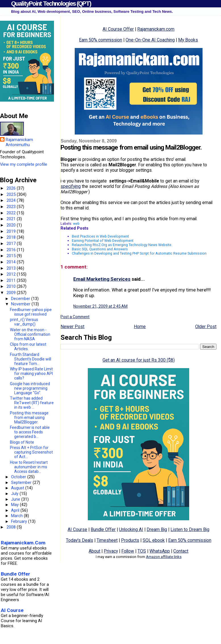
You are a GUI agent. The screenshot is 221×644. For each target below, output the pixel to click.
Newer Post (72, 327)
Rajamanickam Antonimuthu (19, 142)
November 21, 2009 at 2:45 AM (100, 306)
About (94, 551)
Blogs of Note (22, 442)
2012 (12, 274)
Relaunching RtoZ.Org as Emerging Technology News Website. (122, 245)
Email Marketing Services (102, 279)
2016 (12, 250)
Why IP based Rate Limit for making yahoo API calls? (31, 374)
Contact (181, 551)
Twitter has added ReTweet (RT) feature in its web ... (32, 403)
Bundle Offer (103, 529)
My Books (188, 40)
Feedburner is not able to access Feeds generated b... (30, 432)
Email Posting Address (145, 186)
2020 (12, 225)
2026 (12, 188)
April (16, 510)
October (19, 477)
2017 (12, 244)
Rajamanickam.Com (23, 543)
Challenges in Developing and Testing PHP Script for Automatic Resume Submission (139, 253)
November (21, 304)
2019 (12, 231)
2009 (12, 293)
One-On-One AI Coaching (150, 40)
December (21, 299)
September (22, 483)
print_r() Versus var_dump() (24, 322)
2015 (12, 256)
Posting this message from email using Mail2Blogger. (29, 418)
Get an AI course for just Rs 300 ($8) (139, 360)
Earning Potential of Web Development (103, 241)
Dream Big (157, 529)
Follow (128, 551)
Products (130, 540)
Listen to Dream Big (190, 529)
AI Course (77, 529)
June (16, 499)
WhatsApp (160, 551)
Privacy (111, 551)
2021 (12, 219)
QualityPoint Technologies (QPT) (51, 4)
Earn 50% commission (101, 40)
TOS (142, 551)
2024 (12, 200)
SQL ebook (154, 540)
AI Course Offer (118, 29)
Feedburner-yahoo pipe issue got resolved (31, 312)
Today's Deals (80, 540)
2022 (12, 213)
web (76, 224)
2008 (12, 527)
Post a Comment (75, 317)
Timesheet (107, 540)
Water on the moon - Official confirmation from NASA (30, 334)
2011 (12, 280)
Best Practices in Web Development (100, 236)
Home (140, 327)
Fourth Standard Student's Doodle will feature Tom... (31, 359)
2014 (12, 262)
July (15, 494)
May (15, 505)
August (18, 488)
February (20, 521)
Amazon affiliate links (164, 557)
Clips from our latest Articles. (28, 347)
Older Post (206, 327)
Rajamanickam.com (156, 29)
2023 (12, 207)
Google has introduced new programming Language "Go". (30, 388)
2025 (12, 194)
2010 (12, 286)
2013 (12, 268)
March (17, 516)
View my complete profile (24, 164)
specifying (71, 186)
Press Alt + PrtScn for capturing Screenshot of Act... (31, 452)
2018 (12, 237)
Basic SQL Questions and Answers (100, 249)
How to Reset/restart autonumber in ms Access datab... (29, 467)
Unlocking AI (131, 529)
